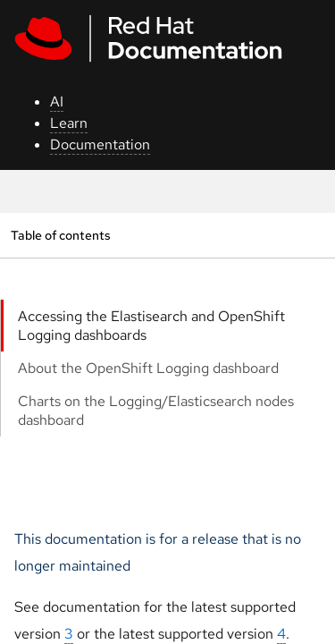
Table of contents (60, 235)
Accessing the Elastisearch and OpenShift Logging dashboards (151, 326)
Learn (69, 123)
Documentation (100, 144)
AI (57, 102)
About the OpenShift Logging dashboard (148, 368)
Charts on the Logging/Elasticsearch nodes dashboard (156, 411)
